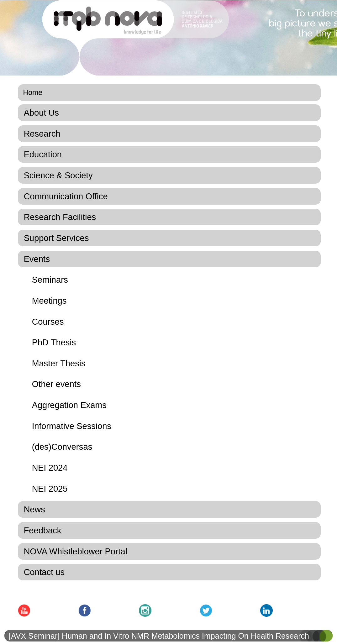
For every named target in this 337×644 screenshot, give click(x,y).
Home (33, 92)
